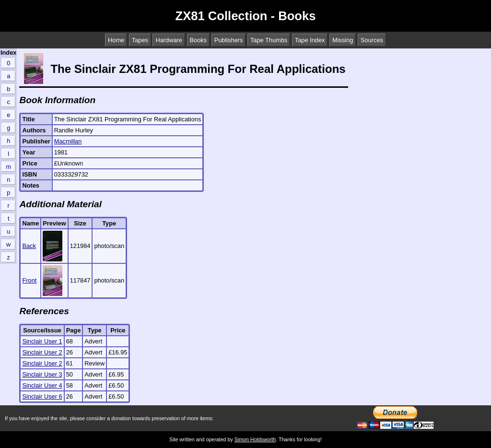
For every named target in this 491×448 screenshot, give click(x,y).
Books (199, 40)
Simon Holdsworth (255, 439)
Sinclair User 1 (42, 341)
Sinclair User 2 (42, 352)
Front (29, 280)
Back (29, 246)
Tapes (140, 40)
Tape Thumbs (269, 40)
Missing (343, 40)
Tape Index (310, 40)
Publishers (229, 40)
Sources (372, 40)
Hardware (169, 40)
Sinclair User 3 (42, 374)
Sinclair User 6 (42, 396)
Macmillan (68, 141)
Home (116, 40)
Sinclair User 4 (42, 385)
